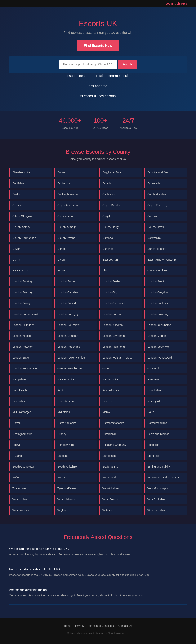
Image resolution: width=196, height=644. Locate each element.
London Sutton (21, 358)
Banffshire (19, 183)
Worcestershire (157, 510)
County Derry (111, 227)
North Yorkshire (67, 423)
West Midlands (66, 499)
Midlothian (64, 412)
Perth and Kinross (158, 434)
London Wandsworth (160, 358)
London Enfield (67, 303)
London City (110, 292)
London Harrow (112, 314)
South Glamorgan (23, 467)
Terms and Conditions (101, 626)
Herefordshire (66, 379)
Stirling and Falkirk (159, 467)
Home (68, 626)
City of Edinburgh (158, 205)
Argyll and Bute (112, 172)
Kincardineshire (112, 390)
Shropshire (109, 456)
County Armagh (67, 227)
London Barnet (66, 281)
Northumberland (157, 423)
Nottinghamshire (22, 434)
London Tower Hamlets (71, 358)
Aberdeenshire (21, 172)
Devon (16, 249)
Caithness (109, 194)
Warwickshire (111, 488)
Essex (61, 271)
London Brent (156, 281)
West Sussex (110, 499)
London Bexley (111, 281)
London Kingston (23, 336)
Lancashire (19, 401)
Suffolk (17, 478)
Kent (60, 390)
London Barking (22, 281)
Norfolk (17, 423)
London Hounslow (68, 325)
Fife (105, 271)
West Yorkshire (157, 499)
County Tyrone (66, 238)
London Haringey (68, 314)
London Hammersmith (26, 314)
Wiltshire (108, 510)
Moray (106, 412)
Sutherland (109, 478)
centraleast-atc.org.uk (94, 633)
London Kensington (159, 325)
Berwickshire (155, 183)
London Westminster (25, 368)
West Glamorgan (158, 488)
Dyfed (61, 260)
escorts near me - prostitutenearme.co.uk (98, 76)
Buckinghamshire (68, 194)
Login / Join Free (176, 4)
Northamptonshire (113, 423)
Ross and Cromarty (114, 445)
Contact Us (125, 626)
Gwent (106, 368)
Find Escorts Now (98, 46)
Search (127, 64)
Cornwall (153, 216)
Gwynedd (153, 368)
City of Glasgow (22, 216)
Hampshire (19, 379)
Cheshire (18, 205)
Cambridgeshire (157, 194)
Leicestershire (66, 401)
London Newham (23, 347)
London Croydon (158, 292)
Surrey (61, 478)
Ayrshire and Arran (159, 172)
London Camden (68, 292)
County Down (156, 227)
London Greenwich (114, 303)
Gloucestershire (157, 271)
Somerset (153, 456)
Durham (17, 260)
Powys (16, 445)
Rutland (17, 456)
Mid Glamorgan (22, 412)
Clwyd (106, 216)
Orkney (62, 434)
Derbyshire (154, 238)
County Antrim (21, 227)
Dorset (61, 249)
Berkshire (108, 183)
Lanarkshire (155, 390)
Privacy (80, 626)
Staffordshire (110, 467)
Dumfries (108, 249)
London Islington (113, 325)
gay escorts (107, 96)
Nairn (151, 412)
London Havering (158, 314)
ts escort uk (89, 96)
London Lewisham (114, 336)
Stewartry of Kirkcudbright (163, 478)
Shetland (63, 456)
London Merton (157, 336)
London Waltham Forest (117, 358)
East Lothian (110, 260)
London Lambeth (68, 336)
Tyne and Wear (67, 488)
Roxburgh (153, 445)
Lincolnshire (110, 401)
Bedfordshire (65, 183)
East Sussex (20, 271)
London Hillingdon (23, 325)
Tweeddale (19, 488)
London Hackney (158, 303)
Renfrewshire (66, 445)
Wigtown (63, 510)
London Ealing (21, 303)
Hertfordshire (110, 379)
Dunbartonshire (157, 249)
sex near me (98, 86)
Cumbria (108, 238)
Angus (61, 172)
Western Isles (21, 510)
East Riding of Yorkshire (162, 260)
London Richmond (114, 347)
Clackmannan (66, 216)
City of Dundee (111, 205)
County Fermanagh (24, 238)
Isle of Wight (20, 390)
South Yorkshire (67, 467)
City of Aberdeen (68, 205)
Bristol (16, 194)
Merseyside (154, 401)
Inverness (153, 379)
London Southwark (159, 347)
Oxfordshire (109, 434)
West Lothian (20, 499)
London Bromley (22, 292)
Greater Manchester (70, 368)
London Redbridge (69, 347)
